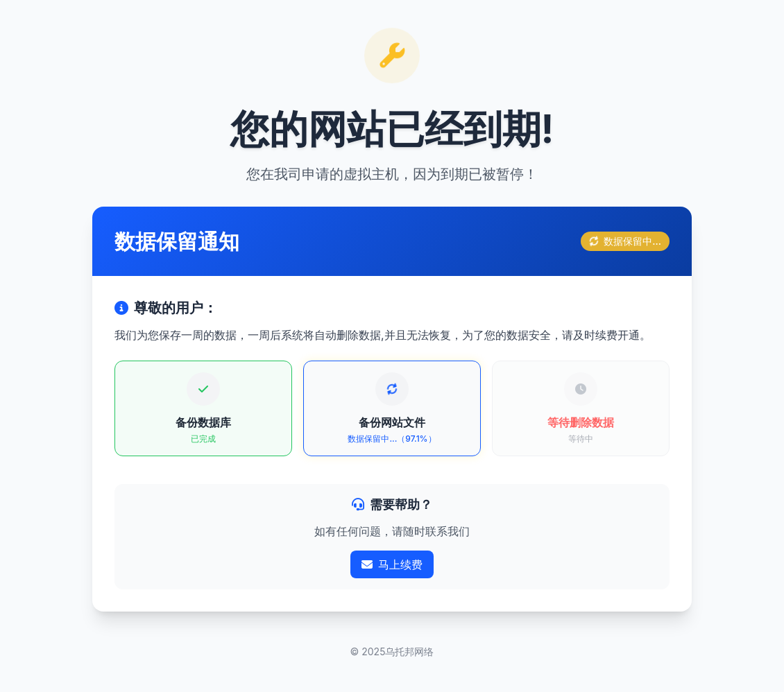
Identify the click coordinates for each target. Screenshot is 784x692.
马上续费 (392, 564)
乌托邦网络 (409, 651)
